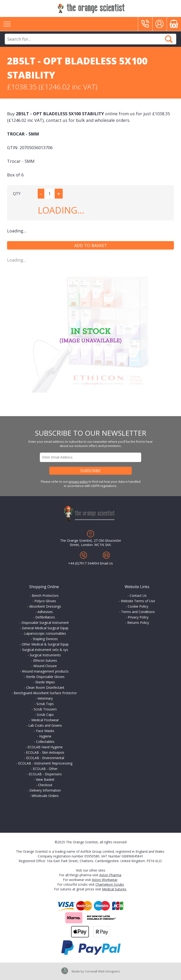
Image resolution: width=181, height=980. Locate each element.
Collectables (45, 742)
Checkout (45, 785)
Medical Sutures (114, 889)
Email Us (106, 563)
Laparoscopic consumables (45, 633)
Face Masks (45, 731)
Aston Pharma (110, 875)
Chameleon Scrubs (110, 884)
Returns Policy (138, 623)
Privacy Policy (138, 617)
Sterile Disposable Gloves (45, 677)
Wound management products (45, 671)
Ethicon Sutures (45, 660)
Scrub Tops (45, 704)
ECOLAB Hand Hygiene (45, 747)
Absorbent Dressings (45, 606)
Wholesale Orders (45, 796)
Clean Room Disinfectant (45, 687)
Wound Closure (45, 666)
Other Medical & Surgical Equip (45, 644)
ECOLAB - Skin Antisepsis (45, 752)
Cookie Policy (138, 606)
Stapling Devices (45, 639)
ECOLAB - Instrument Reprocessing (45, 763)
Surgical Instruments (45, 655)
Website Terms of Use (138, 601)
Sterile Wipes (45, 682)
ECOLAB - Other (45, 769)
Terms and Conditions (138, 612)
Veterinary (45, 698)
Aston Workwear (105, 880)
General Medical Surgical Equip (45, 628)
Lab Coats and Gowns (45, 725)
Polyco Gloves (45, 601)
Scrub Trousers (45, 709)
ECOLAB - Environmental (45, 758)
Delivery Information (45, 790)
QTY (17, 194)
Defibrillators (45, 617)
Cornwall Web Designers (102, 971)
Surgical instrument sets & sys (45, 650)
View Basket (45, 779)
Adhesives (45, 612)
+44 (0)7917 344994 (83, 563)
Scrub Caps (45, 715)
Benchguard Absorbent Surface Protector (45, 693)
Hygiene (45, 736)
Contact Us (138, 596)
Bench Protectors (45, 596)
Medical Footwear (45, 720)
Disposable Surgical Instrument (45, 623)
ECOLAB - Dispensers (45, 774)
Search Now (169, 39)
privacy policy (78, 482)
